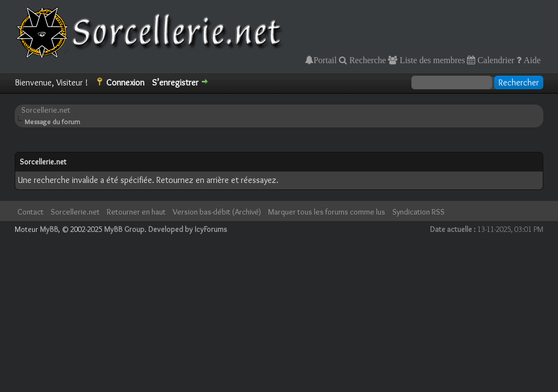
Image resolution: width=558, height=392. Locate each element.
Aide (531, 60)
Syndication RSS (418, 212)
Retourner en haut (136, 212)
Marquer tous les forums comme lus (327, 212)
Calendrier (495, 60)
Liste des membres (431, 60)
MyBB (49, 229)
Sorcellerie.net (46, 110)
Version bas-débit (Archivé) (217, 212)
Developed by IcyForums (188, 229)
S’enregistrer (175, 82)
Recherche (367, 60)
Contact (31, 212)
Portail (325, 60)
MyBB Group (124, 229)
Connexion (125, 82)
